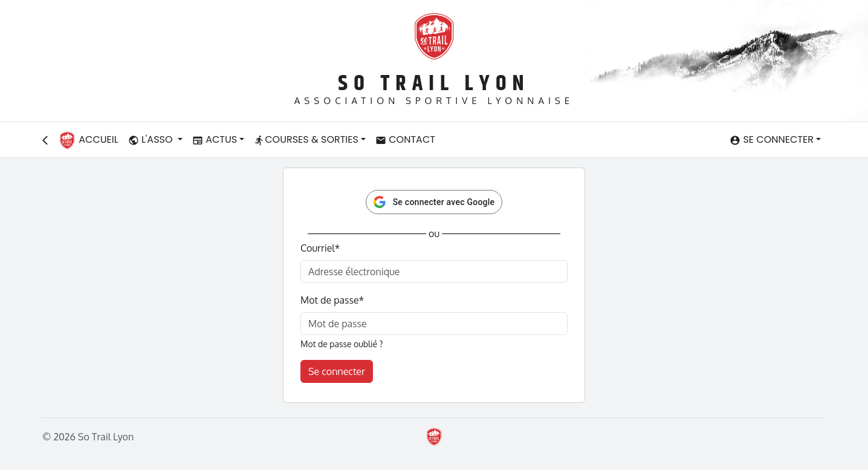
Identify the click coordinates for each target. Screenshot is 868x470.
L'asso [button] (152, 139)
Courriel (320, 248)
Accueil (88, 140)
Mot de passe (332, 300)
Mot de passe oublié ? (342, 344)
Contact (405, 139)
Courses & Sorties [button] (306, 139)
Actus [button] (215, 139)
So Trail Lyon (434, 84)
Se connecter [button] (772, 139)
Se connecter (337, 371)
